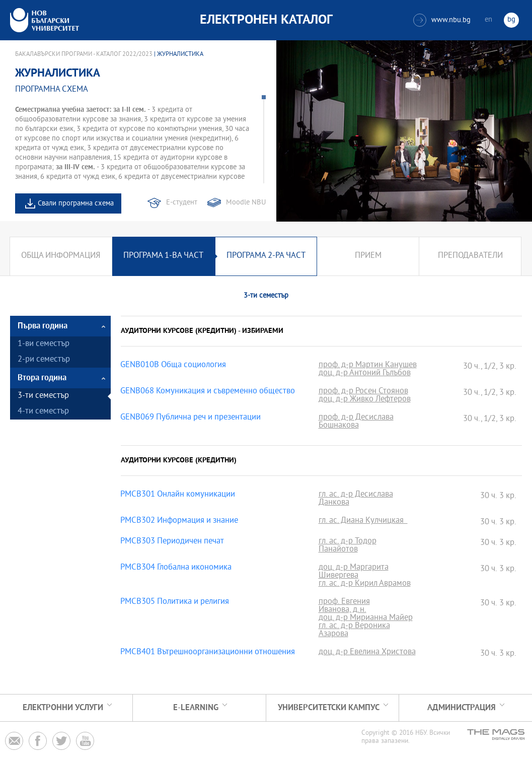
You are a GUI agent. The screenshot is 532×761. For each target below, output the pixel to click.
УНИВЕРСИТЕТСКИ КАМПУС (329, 708)
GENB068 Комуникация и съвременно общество (208, 392)
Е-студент (182, 203)
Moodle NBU (246, 203)
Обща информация (61, 256)
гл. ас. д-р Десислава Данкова (356, 499)
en (488, 20)
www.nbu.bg (442, 20)
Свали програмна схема (76, 204)
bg (511, 20)
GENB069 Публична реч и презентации (191, 418)
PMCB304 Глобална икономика (176, 568)
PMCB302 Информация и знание (179, 521)
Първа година (43, 326)
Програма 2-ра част (266, 256)
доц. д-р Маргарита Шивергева (354, 572)
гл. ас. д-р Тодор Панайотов (348, 546)
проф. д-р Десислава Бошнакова (356, 422)
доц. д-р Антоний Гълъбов (365, 374)
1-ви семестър (44, 344)
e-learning (196, 708)
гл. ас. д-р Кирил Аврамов (365, 584)
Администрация (462, 708)
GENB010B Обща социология (173, 366)
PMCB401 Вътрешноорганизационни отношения (208, 653)
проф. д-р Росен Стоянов (363, 392)
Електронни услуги (63, 708)
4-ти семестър (43, 412)
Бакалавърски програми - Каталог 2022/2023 (84, 54)
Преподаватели (470, 256)
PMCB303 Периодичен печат (172, 542)
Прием (368, 256)
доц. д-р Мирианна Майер (366, 618)
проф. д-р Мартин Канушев (368, 366)
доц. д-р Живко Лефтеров (365, 400)
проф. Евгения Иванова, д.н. (344, 606)
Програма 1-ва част (163, 256)
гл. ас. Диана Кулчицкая (363, 521)
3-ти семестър (43, 396)
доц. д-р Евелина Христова (367, 653)
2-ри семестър (44, 360)
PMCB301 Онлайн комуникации (178, 495)
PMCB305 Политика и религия (175, 602)
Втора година (42, 378)
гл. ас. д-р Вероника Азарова (354, 631)
